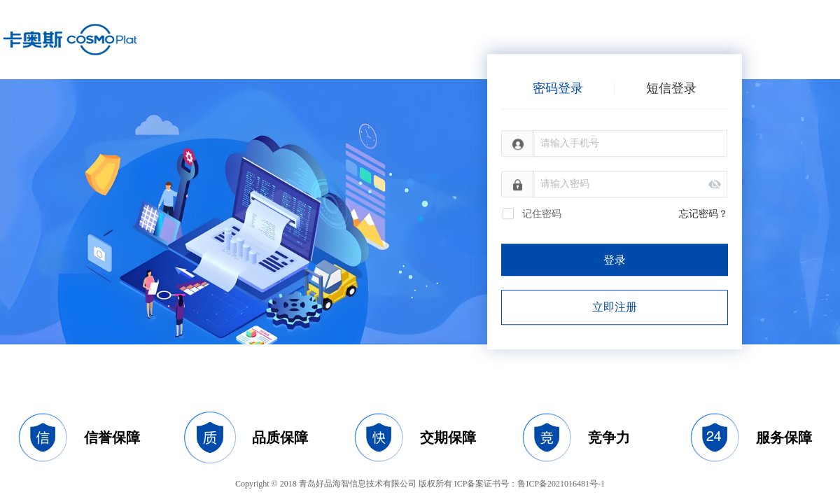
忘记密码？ (703, 214)
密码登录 (558, 88)
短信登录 (671, 88)
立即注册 (615, 307)
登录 (615, 260)
